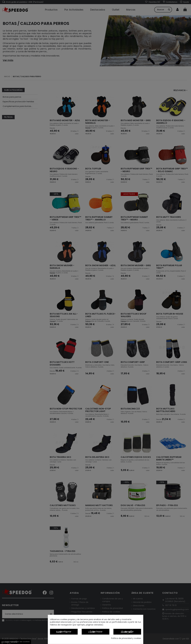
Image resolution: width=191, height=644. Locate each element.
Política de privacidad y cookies (126, 638)
